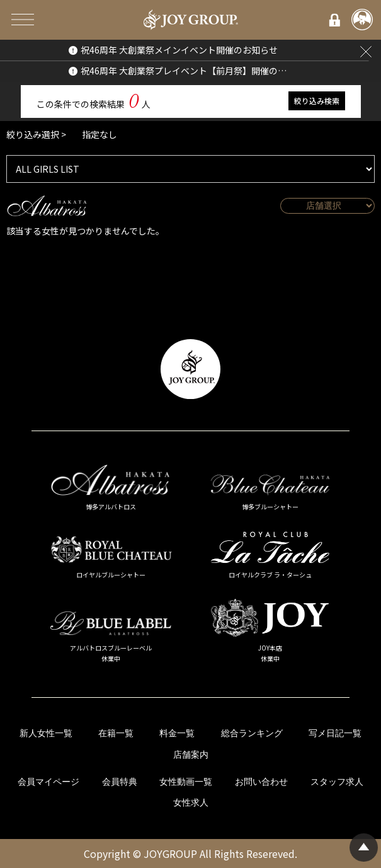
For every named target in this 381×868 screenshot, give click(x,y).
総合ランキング (252, 733)
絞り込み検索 (317, 101)
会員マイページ (48, 782)
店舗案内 (191, 755)
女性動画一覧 (186, 782)
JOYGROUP (170, 854)
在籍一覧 (116, 733)
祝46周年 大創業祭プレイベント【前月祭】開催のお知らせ (185, 71)
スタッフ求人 (337, 782)
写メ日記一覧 (335, 733)
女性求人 (191, 803)
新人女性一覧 (46, 733)
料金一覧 (177, 733)
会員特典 (120, 782)
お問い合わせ (261, 782)
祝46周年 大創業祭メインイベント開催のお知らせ (179, 50)
